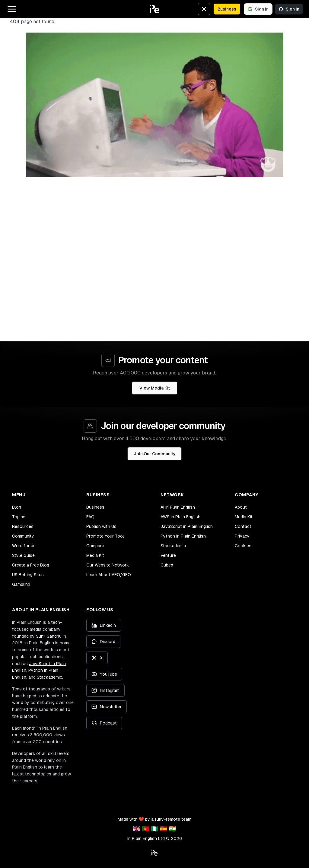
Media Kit (95, 555)
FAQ (90, 517)
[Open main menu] (12, 9)
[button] (154, 9)
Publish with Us (101, 526)
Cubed (167, 565)
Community (23, 536)
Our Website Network (108, 565)
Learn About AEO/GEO (109, 575)
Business (227, 9)
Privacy (242, 536)
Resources (23, 526)
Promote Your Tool (105, 536)
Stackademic (173, 546)
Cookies (243, 546)
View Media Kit (155, 388)
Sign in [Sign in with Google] (258, 9)
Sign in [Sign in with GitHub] (289, 9)
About (241, 507)
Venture (168, 555)
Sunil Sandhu (49, 636)
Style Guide (23, 555)
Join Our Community (155, 454)
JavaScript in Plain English (187, 526)
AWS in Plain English (180, 517)
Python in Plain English (183, 536)
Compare (95, 546)
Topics (19, 517)
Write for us (24, 546)
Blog (17, 507)
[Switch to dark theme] (204, 9)
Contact (243, 526)
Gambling (21, 584)
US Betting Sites (28, 575)
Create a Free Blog (31, 565)
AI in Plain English (178, 507)
